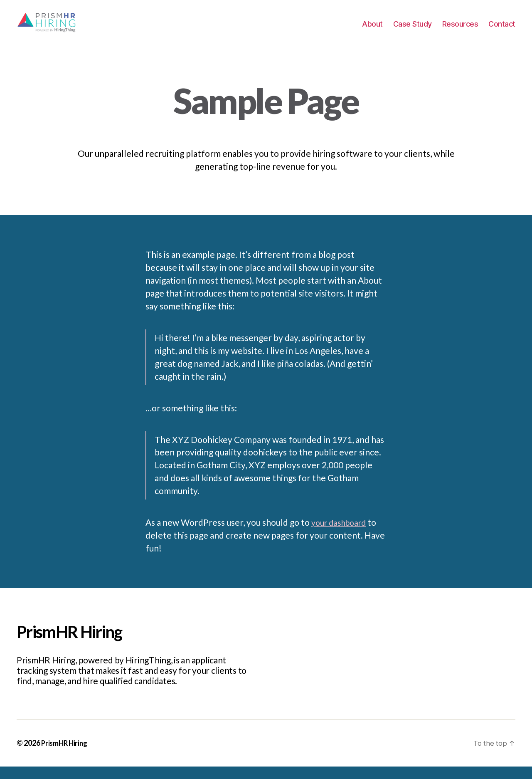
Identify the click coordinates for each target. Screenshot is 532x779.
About (372, 30)
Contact (502, 30)
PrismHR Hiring (65, 755)
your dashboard (341, 535)
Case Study (413, 30)
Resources (460, 30)
